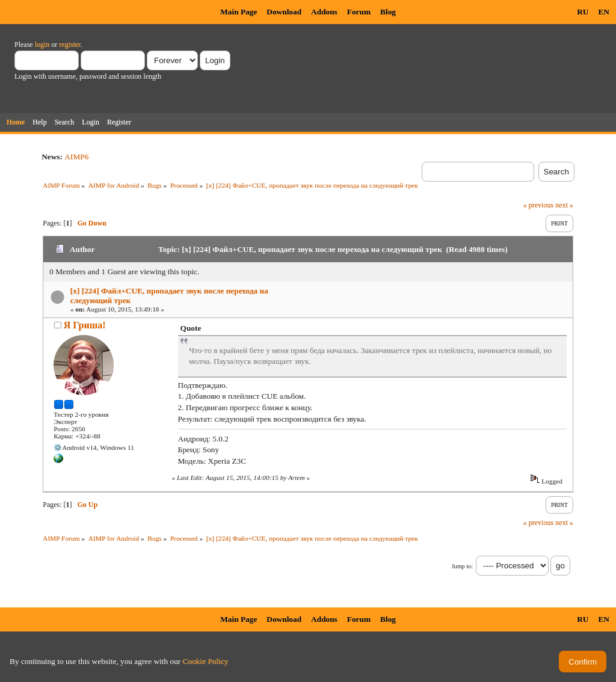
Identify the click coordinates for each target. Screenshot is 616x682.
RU (583, 12)
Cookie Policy (206, 661)
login (42, 45)
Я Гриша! (85, 325)
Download (284, 12)
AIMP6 (76, 157)
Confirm (583, 662)
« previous (538, 205)
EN (604, 12)
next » (564, 205)
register (69, 45)
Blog (388, 12)
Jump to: (462, 566)
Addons (324, 12)
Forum (359, 12)
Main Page (239, 12)
